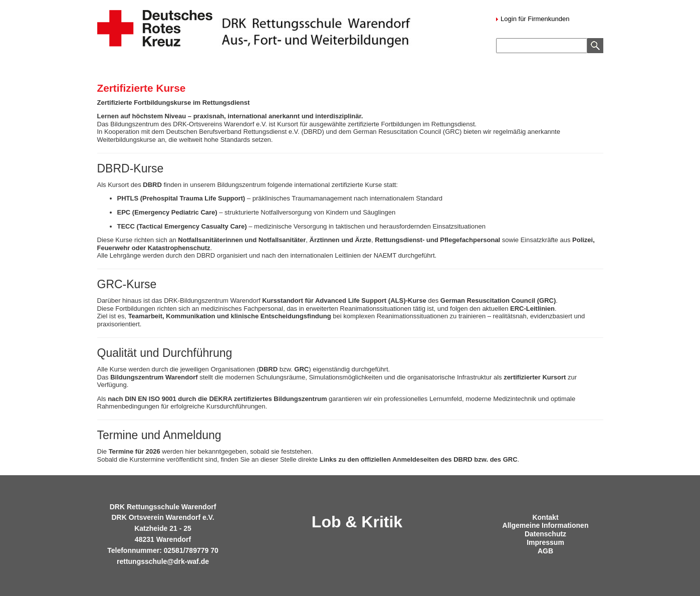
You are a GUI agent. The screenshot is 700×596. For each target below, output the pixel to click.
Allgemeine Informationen (546, 525)
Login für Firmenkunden (534, 19)
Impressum (545, 542)
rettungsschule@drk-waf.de (163, 561)
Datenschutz (545, 534)
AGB (545, 551)
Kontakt (545, 517)
